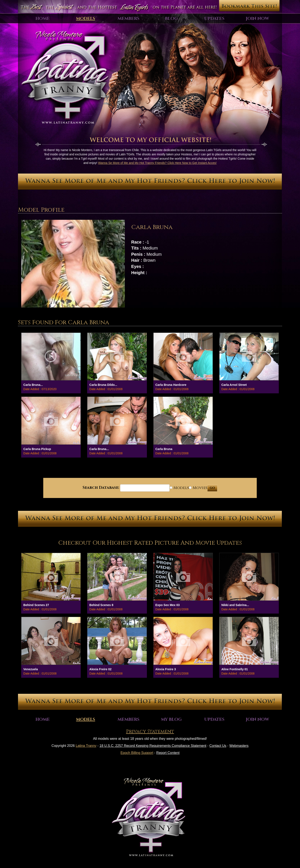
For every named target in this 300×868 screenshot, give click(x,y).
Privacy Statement (150, 732)
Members (128, 19)
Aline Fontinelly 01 (235, 669)
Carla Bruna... (33, 385)
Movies (198, 488)
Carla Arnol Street (234, 385)
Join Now (257, 19)
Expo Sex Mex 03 (168, 605)
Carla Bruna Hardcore (171, 385)
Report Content (168, 753)
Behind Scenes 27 (36, 605)
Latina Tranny (86, 746)
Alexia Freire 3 (166, 669)
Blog (172, 19)
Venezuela (31, 669)
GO (212, 488)
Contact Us (218, 746)
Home (43, 19)
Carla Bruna (164, 449)
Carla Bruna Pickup (37, 449)
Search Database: (101, 488)
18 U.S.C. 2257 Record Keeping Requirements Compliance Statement (153, 746)
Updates (214, 19)
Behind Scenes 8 (101, 605)
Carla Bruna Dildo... (103, 385)
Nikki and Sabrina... (235, 605)
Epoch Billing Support (137, 753)
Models (86, 19)
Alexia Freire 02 (100, 669)
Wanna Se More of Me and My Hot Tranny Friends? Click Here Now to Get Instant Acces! (157, 163)
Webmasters (239, 746)
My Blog (171, 719)
